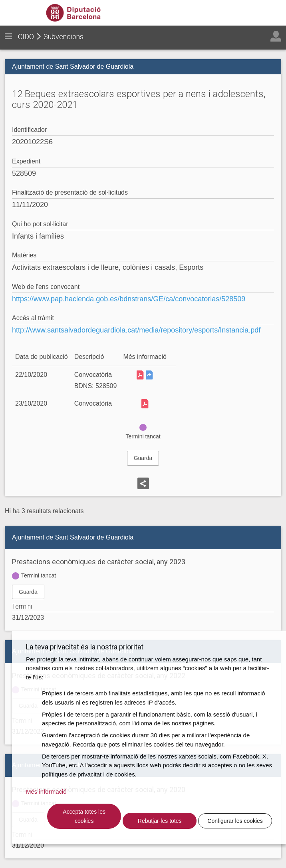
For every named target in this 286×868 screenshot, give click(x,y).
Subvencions (64, 37)
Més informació (46, 791)
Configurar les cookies (235, 821)
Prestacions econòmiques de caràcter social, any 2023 (99, 562)
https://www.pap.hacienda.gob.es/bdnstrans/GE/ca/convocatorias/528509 (129, 299)
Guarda (143, 458)
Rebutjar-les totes (160, 821)
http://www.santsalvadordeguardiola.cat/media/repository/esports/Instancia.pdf (136, 330)
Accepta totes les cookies (84, 816)
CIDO (26, 37)
